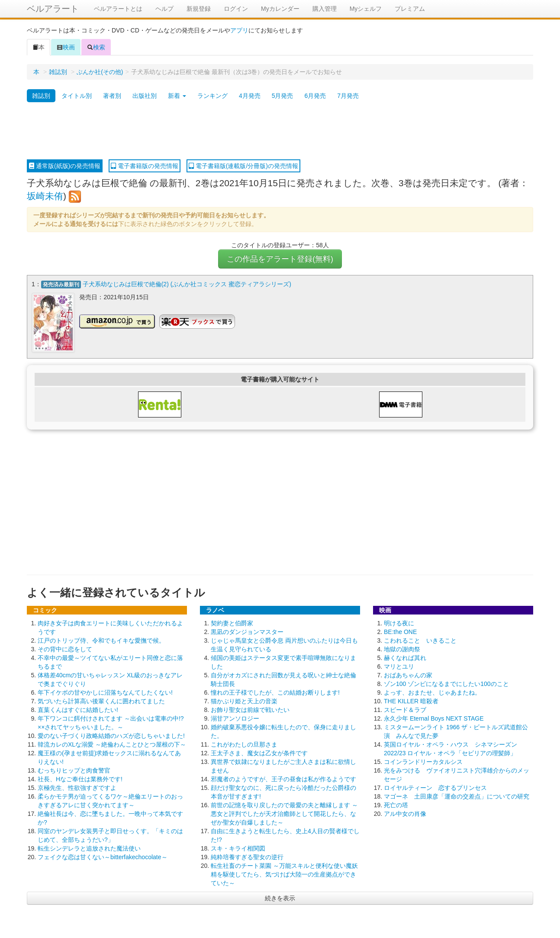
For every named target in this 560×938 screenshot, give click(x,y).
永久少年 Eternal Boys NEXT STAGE (434, 717)
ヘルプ (164, 9)
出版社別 (145, 96)
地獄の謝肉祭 (402, 648)
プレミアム (410, 9)
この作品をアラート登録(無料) (280, 259)
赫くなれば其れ (405, 657)
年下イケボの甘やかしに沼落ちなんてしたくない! (105, 691)
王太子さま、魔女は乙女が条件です (259, 752)
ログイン (236, 9)
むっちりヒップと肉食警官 (74, 769)
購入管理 (325, 9)
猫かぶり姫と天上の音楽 (244, 700)
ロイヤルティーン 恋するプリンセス (435, 786)
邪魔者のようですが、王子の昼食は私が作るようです (283, 778)
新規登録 (199, 9)
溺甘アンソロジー (235, 717)
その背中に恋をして (65, 648)
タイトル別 (77, 96)
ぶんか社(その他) (100, 72)
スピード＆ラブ (405, 708)
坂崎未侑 (45, 196)
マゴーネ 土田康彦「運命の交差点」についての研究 (457, 795)
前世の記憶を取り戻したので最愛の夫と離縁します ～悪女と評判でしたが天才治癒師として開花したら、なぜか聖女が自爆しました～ (284, 812)
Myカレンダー (280, 9)
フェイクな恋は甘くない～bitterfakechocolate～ (103, 856)
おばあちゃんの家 (408, 674)
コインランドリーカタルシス (423, 760)
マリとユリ (399, 665)
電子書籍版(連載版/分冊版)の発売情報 (243, 166)
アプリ (239, 30)
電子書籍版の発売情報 (145, 166)
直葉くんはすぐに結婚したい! (78, 708)
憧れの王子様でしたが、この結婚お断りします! (275, 691)
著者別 (112, 96)
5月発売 (283, 96)
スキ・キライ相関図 (238, 847)
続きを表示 (280, 897)
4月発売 (250, 96)
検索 (96, 47)
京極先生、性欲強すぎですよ (77, 786)
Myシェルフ (366, 9)
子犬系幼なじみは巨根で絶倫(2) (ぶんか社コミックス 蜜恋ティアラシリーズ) (187, 284)
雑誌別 (58, 72)
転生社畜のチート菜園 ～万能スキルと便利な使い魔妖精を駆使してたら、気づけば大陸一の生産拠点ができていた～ (284, 873)
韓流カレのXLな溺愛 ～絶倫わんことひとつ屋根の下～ (112, 743)
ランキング (212, 96)
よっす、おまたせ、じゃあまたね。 (432, 691)
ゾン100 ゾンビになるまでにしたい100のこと (446, 682)
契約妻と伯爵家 (232, 622)
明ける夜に (399, 622)
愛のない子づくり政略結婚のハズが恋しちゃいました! (111, 734)
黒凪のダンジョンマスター (247, 631)
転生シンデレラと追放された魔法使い (89, 847)
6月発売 (315, 96)
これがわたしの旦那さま (244, 743)
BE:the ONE (400, 631)
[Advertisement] (280, 131)
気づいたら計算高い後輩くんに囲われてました (101, 700)
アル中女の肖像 (405, 812)
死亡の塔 (396, 804)
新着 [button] (177, 96)
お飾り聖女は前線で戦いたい (250, 708)
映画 (66, 47)
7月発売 (348, 96)
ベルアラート (53, 9)
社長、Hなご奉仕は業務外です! (80, 778)
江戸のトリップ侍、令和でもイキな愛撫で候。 (101, 639)
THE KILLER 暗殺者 (411, 700)
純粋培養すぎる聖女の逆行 (247, 856)
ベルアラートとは (118, 9)
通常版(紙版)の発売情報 (65, 166)
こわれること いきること (420, 639)
